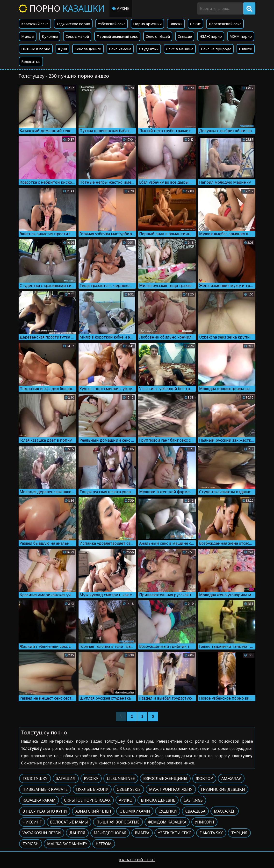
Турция (239, 833)
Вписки (176, 24)
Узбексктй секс (174, 833)
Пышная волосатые (118, 822)
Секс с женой (77, 36)
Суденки (168, 811)
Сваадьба (195, 811)
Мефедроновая (110, 833)
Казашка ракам (39, 800)
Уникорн (204, 822)
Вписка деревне (158, 800)
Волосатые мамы (69, 822)
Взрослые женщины (165, 778)
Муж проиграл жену (171, 789)
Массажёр (225, 811)
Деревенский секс (225, 24)
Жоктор (204, 778)
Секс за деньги (88, 49)
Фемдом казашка (167, 822)
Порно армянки (147, 24)
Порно (62, 8)
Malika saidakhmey (67, 844)
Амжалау (231, 778)
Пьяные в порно (36, 49)
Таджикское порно (73, 24)
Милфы (28, 36)
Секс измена (120, 49)
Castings (193, 800)
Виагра (142, 833)
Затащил (66, 778)
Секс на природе (216, 49)
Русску (91, 778)
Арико (126, 800)
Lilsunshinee (121, 778)
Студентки (149, 49)
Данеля (77, 833)
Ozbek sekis (129, 789)
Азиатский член (93, 811)
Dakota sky (211, 833)
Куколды (50, 36)
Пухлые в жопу (92, 789)
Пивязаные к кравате (45, 789)
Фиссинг (32, 822)
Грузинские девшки (223, 789)
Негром (104, 844)
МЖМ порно (241, 36)
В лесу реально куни (45, 811)
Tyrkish (31, 844)
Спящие (185, 36)
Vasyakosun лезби (42, 833)
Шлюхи (246, 49)
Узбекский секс (112, 24)
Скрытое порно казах (87, 800)
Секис (195, 24)
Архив (121, 8)
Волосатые (31, 61)
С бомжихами (135, 811)
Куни (62, 49)
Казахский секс (35, 24)
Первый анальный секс (117, 36)
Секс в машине (180, 49)
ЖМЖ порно (211, 36)
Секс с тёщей (158, 36)
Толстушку (35, 778)
